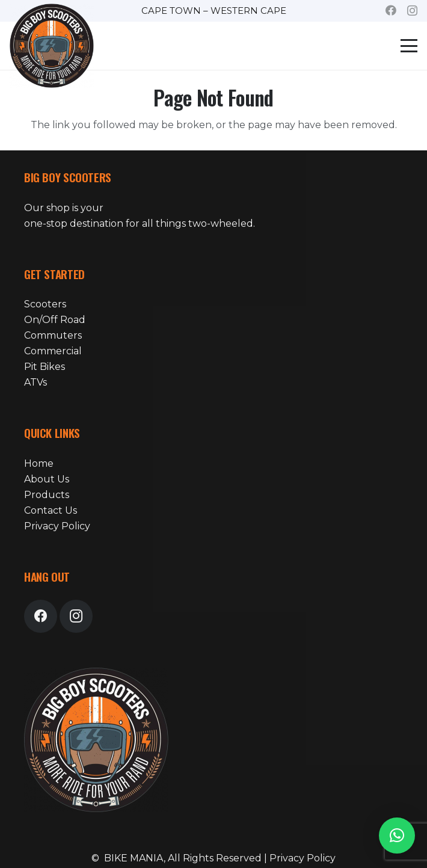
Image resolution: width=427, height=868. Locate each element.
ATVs (35, 382)
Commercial (53, 351)
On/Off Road (55, 320)
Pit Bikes (45, 367)
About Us (47, 479)
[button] (409, 46)
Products (47, 495)
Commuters (53, 335)
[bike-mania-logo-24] (52, 46)
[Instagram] (412, 11)
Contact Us (51, 510)
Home (39, 463)
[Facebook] (391, 10)
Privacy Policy (57, 526)
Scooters (45, 304)
